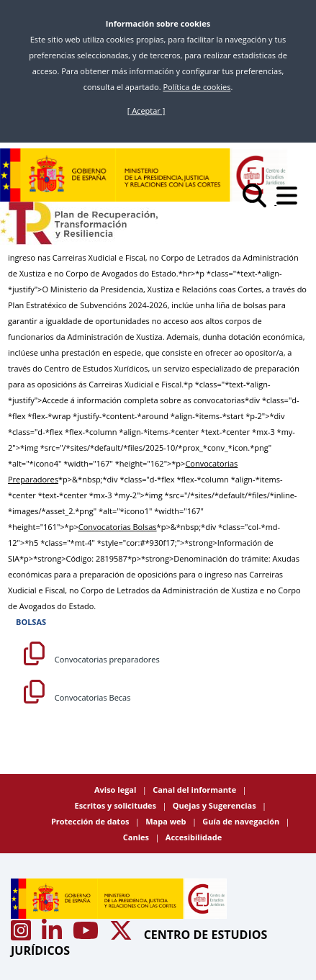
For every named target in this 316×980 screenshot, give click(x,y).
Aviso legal (116, 790)
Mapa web (167, 821)
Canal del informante (195, 790)
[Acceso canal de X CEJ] (122, 935)
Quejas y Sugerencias (216, 805)
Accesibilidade (194, 837)
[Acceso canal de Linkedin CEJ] (53, 935)
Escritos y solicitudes (116, 805)
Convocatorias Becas (77, 697)
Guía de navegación (242, 821)
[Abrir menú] (291, 201)
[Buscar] (259, 201)
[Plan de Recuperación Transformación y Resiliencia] (79, 223)
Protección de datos (91, 821)
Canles (137, 837)
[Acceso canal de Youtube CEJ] (87, 935)
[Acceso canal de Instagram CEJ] (22, 935)
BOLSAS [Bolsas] (31, 622)
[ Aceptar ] (146, 111)
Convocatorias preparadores (92, 659)
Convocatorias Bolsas (118, 527)
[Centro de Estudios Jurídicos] (144, 175)
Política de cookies (197, 87)
